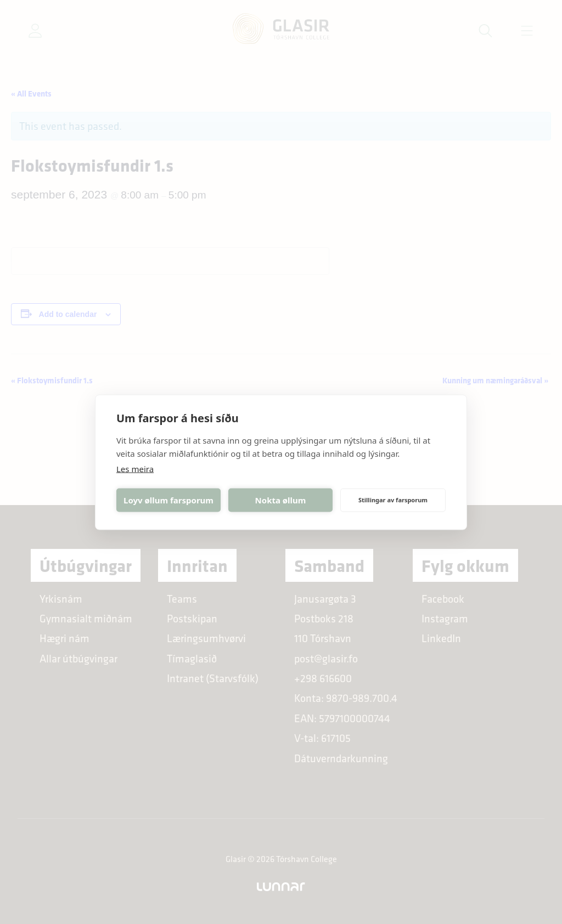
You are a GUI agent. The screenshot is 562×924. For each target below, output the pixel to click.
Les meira (135, 468)
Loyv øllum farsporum (168, 500)
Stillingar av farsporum (393, 500)
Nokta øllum (281, 500)
